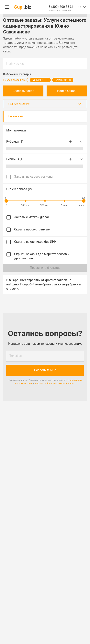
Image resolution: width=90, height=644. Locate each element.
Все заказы (15, 116)
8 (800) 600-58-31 (61, 7)
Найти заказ (15, 63)
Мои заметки (45, 130)
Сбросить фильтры (16, 80)
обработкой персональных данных (55, 384)
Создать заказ (23, 91)
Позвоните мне (45, 370)
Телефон (16, 356)
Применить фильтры (45, 268)
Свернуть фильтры (45, 104)
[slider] (6, 201)
